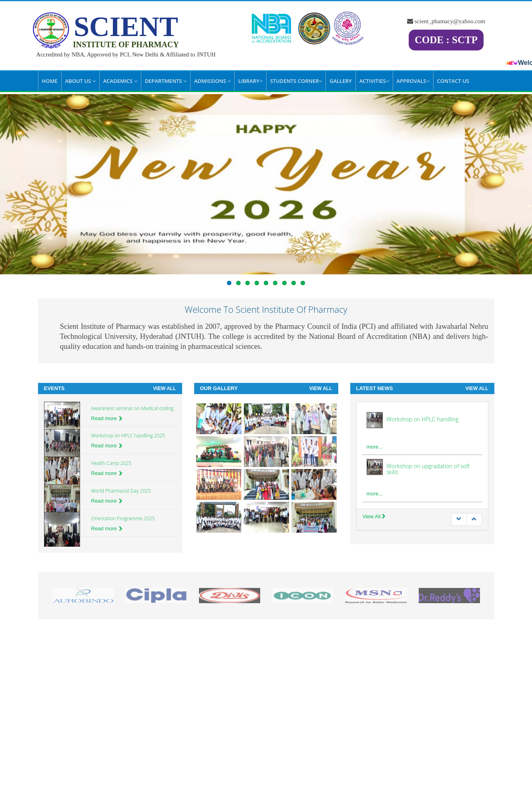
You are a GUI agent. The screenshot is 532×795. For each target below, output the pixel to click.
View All (165, 388)
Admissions (212, 81)
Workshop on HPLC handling (423, 419)
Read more (107, 418)
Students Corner (296, 81)
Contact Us (453, 81)
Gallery (340, 81)
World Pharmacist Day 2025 (121, 491)
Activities (374, 81)
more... (375, 447)
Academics (120, 81)
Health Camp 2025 (111, 463)
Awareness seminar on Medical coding (132, 408)
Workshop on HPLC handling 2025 (128, 436)
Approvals (413, 81)
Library (250, 81)
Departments (166, 81)
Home (50, 81)
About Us (80, 81)
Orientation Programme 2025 (123, 518)
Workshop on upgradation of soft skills (428, 469)
